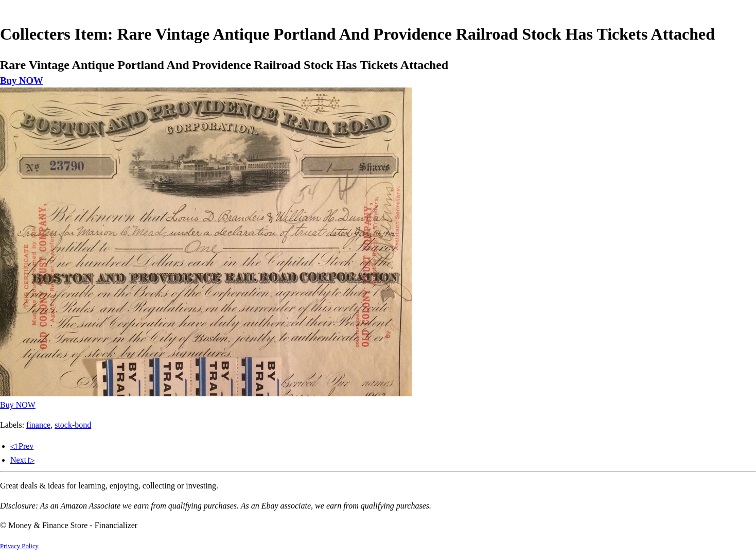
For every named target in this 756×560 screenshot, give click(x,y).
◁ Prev (22, 446)
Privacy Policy (19, 546)
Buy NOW (22, 81)
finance (38, 425)
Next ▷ (22, 460)
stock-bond (73, 425)
